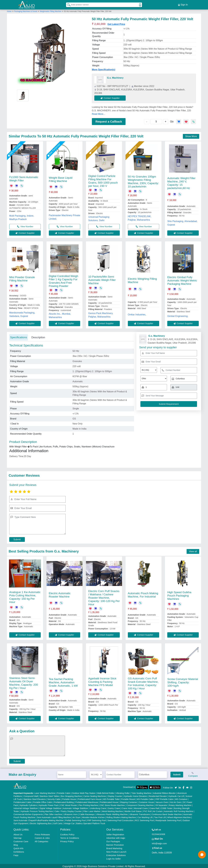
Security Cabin (54, 798)
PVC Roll (147, 810)
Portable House (69, 798)
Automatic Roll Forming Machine (179, 810)
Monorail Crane (141, 807)
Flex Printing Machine (88, 804)
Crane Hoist (127, 807)
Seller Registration (115, 834)
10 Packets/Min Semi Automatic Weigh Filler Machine (102, 279)
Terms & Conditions (70, 837)
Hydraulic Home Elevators (135, 795)
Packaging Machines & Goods (26, 11)
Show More (191, 135)
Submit (17, 539)
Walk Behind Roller (106, 792)
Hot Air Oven (176, 801)
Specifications (19, 336)
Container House (146, 801)
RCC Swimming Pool (144, 820)
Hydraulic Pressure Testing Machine (37, 810)
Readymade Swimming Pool (168, 820)
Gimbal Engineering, (178, 315)
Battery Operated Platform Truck (91, 823)
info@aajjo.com (159, 843)
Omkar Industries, (137, 314)
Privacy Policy (67, 841)
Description (38, 336)
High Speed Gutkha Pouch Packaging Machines (179, 595)
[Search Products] (67, 4)
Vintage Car (69, 823)
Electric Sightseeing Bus (41, 823)
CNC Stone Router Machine (112, 804)
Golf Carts (58, 823)
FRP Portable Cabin (165, 798)
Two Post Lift (160, 817)
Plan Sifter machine (53, 813)
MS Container (181, 798)
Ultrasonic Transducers (140, 813)
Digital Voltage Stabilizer (50, 807)
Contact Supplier (111, 97)
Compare (193, 774)
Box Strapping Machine (71, 795)
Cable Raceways (87, 813)
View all (193, 551)
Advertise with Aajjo (116, 837)
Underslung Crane (98, 807)
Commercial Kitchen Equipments (28, 813)
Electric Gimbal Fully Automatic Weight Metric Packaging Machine (182, 280)
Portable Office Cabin (43, 801)
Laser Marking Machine (45, 792)
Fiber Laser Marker (92, 810)
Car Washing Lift (145, 817)
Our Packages (113, 841)
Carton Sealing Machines (95, 795)
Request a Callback (109, 121)
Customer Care (21, 841)
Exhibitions (19, 851)
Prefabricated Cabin (23, 801)
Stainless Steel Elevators (35, 798)
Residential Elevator (158, 795)
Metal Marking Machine (112, 810)
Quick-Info (18, 847)
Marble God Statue (133, 810)
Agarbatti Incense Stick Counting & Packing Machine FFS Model (102, 681)
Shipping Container (128, 801)
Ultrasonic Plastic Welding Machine (112, 813)
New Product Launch (116, 851)
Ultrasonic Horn (71, 813)
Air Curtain (158, 810)
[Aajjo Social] (176, 786)
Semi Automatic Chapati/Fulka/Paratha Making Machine (39, 820)
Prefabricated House (109, 801)
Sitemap (18, 837)
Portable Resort (128, 798)
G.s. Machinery (115, 77)
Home (9, 11)
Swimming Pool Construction (120, 820)
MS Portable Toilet (111, 798)
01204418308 (158, 833)
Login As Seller (114, 858)
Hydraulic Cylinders (28, 804)
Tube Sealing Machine (141, 792)
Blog (16, 844)
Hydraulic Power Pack (49, 804)
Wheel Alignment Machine (179, 817)
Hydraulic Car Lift (176, 795)
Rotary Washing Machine (180, 804)
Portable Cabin (64, 792)
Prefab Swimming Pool (75, 820)
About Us (18, 834)
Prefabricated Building (64, 801)
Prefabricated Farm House (90, 798)
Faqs (16, 854)
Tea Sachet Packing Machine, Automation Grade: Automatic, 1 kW (63, 681)
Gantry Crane (114, 807)
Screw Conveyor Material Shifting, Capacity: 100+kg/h (183, 681)
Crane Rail (154, 807)
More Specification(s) (104, 69)
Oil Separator (161, 804)
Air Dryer (76, 817)
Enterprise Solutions (116, 854)
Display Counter (115, 795)
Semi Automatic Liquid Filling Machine (54, 817)
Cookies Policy (67, 834)
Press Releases (42, 834)
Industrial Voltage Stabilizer (26, 807)
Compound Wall (31, 795)
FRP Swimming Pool (96, 820)
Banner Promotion (115, 844)
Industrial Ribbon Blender (164, 792)
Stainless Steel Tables (49, 795)
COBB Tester (166, 807)
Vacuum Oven (162, 801)
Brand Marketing (114, 847)
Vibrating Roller (123, 792)
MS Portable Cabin (145, 798)
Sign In (183, 4)
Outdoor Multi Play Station (84, 792)
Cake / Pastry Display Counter (68, 810)
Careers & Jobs (42, 837)
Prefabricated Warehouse (87, 801)
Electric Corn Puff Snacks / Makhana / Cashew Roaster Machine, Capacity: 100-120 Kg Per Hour (104, 597)
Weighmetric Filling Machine (51, 11)
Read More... (99, 113)
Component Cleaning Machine (140, 804)
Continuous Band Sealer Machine (167, 813)
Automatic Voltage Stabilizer (76, 807)
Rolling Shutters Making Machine (121, 817)
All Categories (41, 841)
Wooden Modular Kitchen (93, 817)
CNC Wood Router (69, 804)
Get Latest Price (116, 23)
